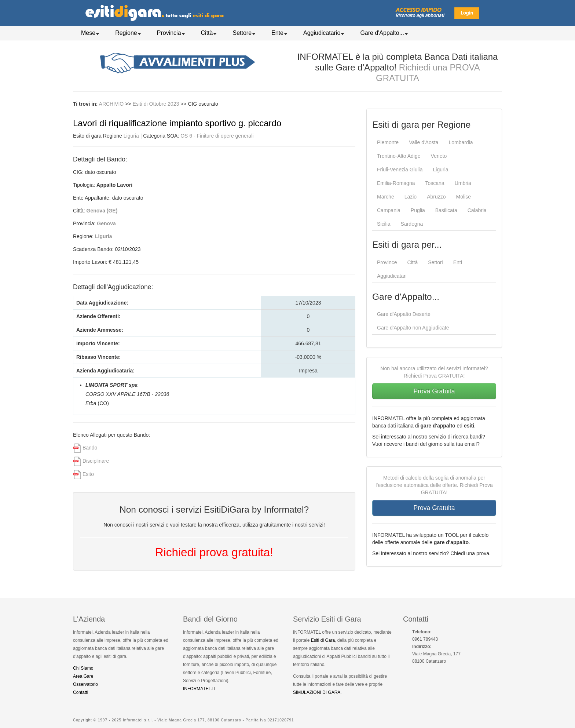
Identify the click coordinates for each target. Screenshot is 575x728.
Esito (88, 474)
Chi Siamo (83, 668)
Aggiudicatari (392, 276)
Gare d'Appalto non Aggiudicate (413, 328)
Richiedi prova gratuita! (214, 552)
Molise (464, 197)
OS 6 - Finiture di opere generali (217, 136)
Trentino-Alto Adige (399, 156)
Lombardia (461, 142)
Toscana (435, 183)
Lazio (411, 197)
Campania (389, 210)
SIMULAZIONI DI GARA (317, 692)
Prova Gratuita (434, 391)
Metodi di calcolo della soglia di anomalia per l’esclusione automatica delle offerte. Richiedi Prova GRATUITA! (434, 485)
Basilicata (446, 210)
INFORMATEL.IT (199, 689)
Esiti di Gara (323, 640)
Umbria (463, 183)
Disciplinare (96, 461)
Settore (244, 33)
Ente (279, 33)
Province (387, 262)
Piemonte (388, 142)
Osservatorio (85, 684)
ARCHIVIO (111, 104)
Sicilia (384, 224)
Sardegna (412, 224)
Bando (90, 448)
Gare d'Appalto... (384, 33)
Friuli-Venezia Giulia (400, 170)
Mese (90, 33)
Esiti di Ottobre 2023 (156, 104)
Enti (458, 262)
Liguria (131, 136)
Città (209, 33)
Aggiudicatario (324, 33)
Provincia (171, 33)
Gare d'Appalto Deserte (404, 314)
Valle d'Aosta (424, 142)
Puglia (418, 210)
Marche (386, 197)
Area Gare (83, 676)
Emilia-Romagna (396, 183)
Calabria (477, 210)
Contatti (80, 692)
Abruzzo (436, 197)
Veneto (439, 156)
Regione (128, 33)
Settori (435, 262)
